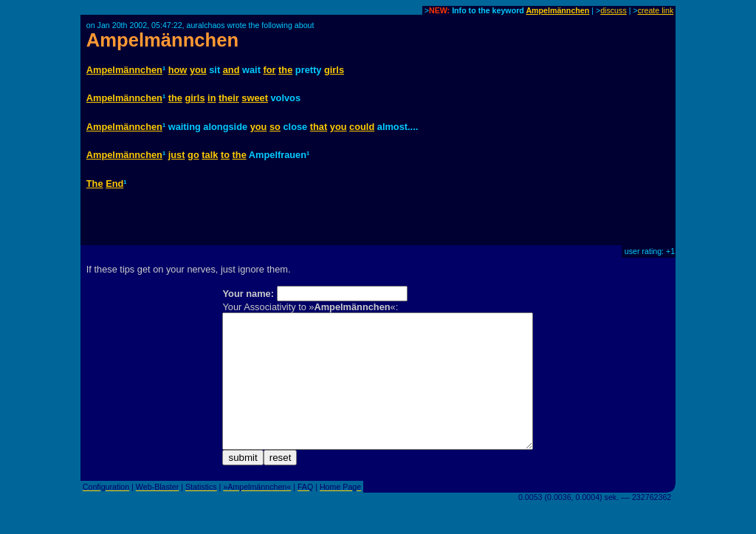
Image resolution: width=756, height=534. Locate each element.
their (229, 98)
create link (656, 10)
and (231, 70)
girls (334, 70)
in (212, 98)
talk (210, 155)
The (95, 184)
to (225, 155)
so (275, 127)
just (177, 155)
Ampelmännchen (557, 10)
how (178, 70)
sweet (255, 98)
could (362, 127)
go (193, 155)
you (198, 70)
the (285, 70)
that (319, 127)
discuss (614, 10)
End (114, 184)
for (269, 70)
